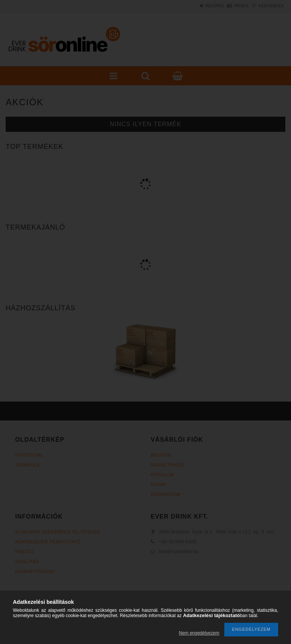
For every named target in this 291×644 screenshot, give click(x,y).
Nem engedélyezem (199, 633)
